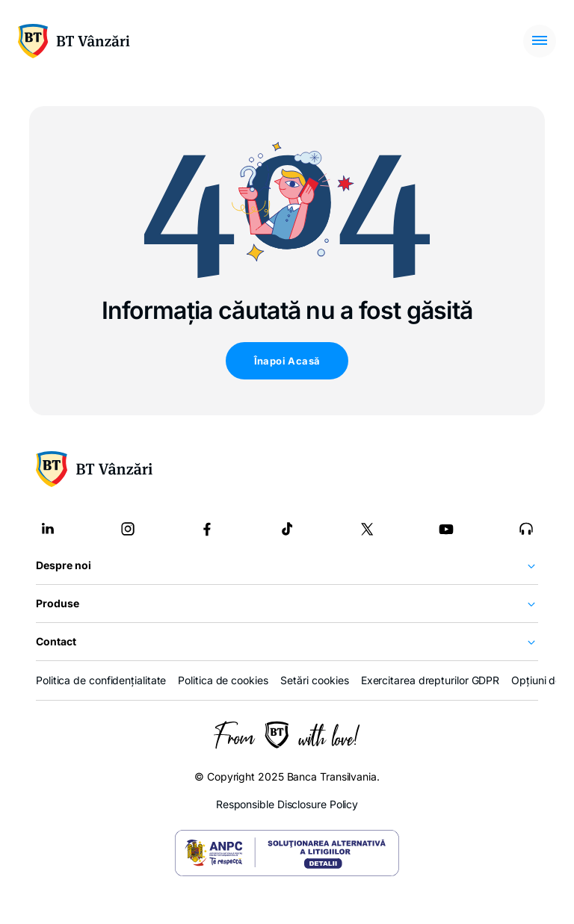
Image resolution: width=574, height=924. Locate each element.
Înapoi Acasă (287, 361)
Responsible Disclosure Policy (287, 804)
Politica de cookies (223, 680)
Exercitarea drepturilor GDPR (430, 680)
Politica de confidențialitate (101, 680)
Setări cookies (315, 680)
